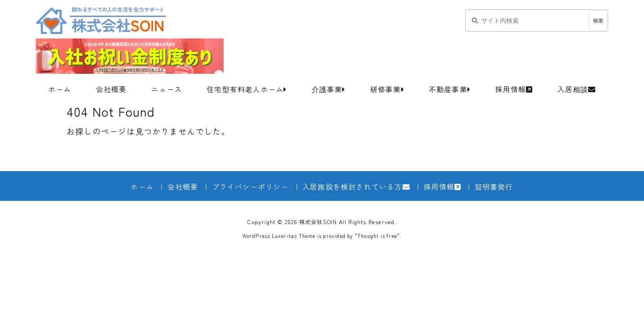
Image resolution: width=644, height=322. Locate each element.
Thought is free (377, 236)
